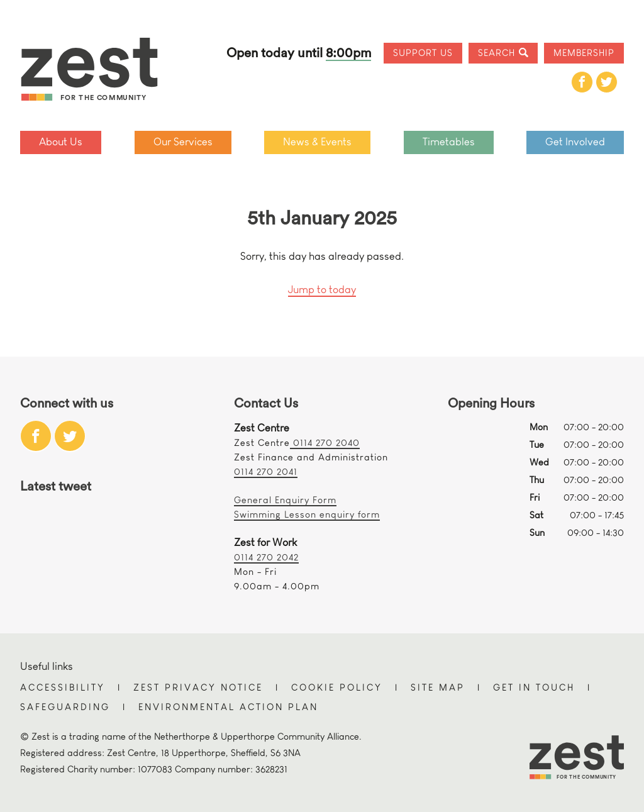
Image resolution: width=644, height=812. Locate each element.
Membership (584, 53)
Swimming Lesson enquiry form (307, 514)
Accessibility (63, 687)
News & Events (317, 142)
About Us (61, 142)
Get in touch (534, 687)
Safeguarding (65, 707)
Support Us (423, 53)
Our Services (183, 142)
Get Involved (575, 142)
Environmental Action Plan (228, 707)
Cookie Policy (337, 687)
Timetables (449, 142)
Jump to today (322, 290)
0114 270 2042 (266, 557)
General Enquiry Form (285, 500)
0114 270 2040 (325, 442)
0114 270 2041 (266, 471)
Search (497, 53)
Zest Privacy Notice (198, 687)
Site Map (438, 687)
